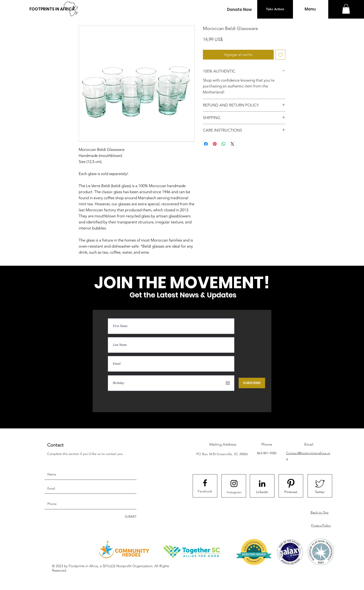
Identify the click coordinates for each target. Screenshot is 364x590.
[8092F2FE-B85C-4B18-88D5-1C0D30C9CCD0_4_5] (291, 484)
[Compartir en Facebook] (206, 144)
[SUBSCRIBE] (252, 383)
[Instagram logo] (234, 484)
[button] (239, 10)
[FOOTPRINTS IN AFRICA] (52, 9)
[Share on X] (232, 144)
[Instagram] (234, 492)
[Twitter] (320, 492)
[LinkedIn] (262, 484)
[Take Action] (275, 9)
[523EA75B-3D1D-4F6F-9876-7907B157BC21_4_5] (320, 484)
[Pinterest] (291, 492)
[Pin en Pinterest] (215, 144)
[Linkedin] (262, 492)
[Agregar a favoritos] (280, 55)
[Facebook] (205, 491)
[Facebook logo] (205, 483)
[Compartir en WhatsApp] (224, 144)
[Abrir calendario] (228, 383)
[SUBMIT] (130, 517)
